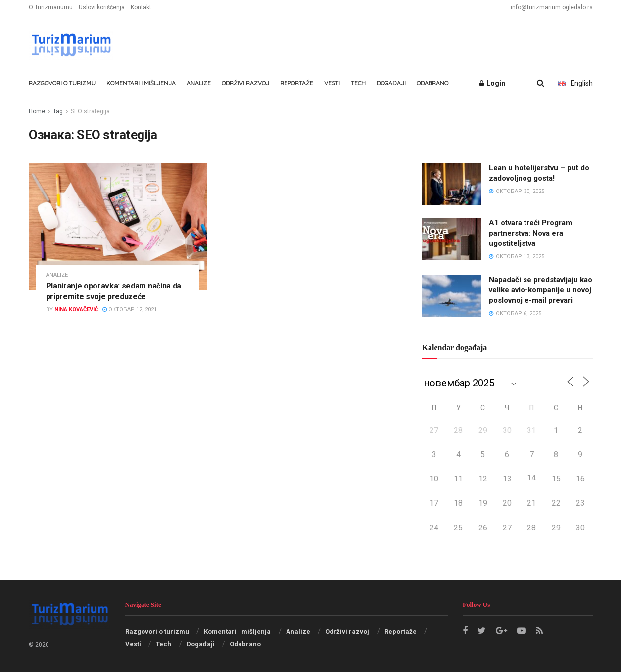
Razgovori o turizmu (62, 83)
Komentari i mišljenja (141, 83)
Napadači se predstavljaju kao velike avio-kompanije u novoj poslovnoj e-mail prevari (541, 290)
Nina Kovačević (76, 310)
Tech (358, 83)
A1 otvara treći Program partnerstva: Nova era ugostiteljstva (530, 233)
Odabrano (432, 83)
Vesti (332, 83)
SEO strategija (90, 111)
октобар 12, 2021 (130, 310)
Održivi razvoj (245, 83)
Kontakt (141, 7)
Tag (58, 111)
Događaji (391, 83)
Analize (199, 83)
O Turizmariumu (51, 7)
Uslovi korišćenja (102, 7)
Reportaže (297, 83)
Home (37, 111)
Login (492, 83)
